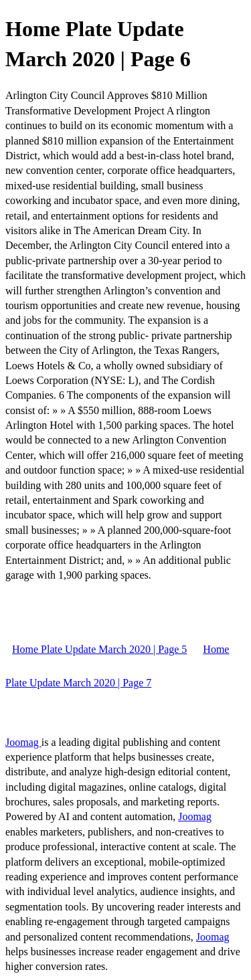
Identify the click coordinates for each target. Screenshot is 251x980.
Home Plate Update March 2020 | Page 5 (99, 649)
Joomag (23, 742)
